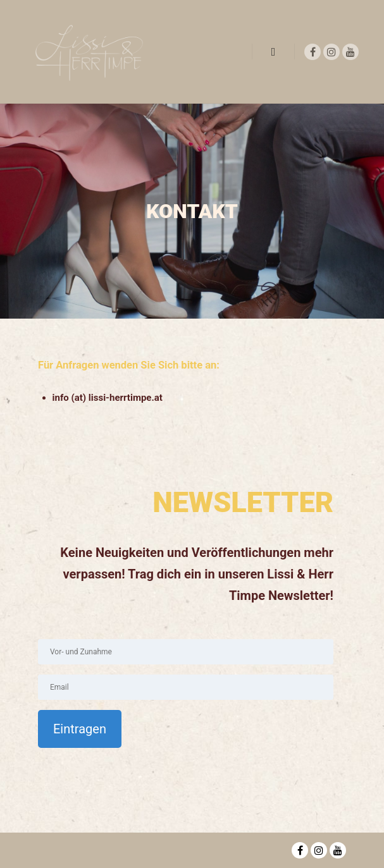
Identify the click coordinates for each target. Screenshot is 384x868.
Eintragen (80, 729)
